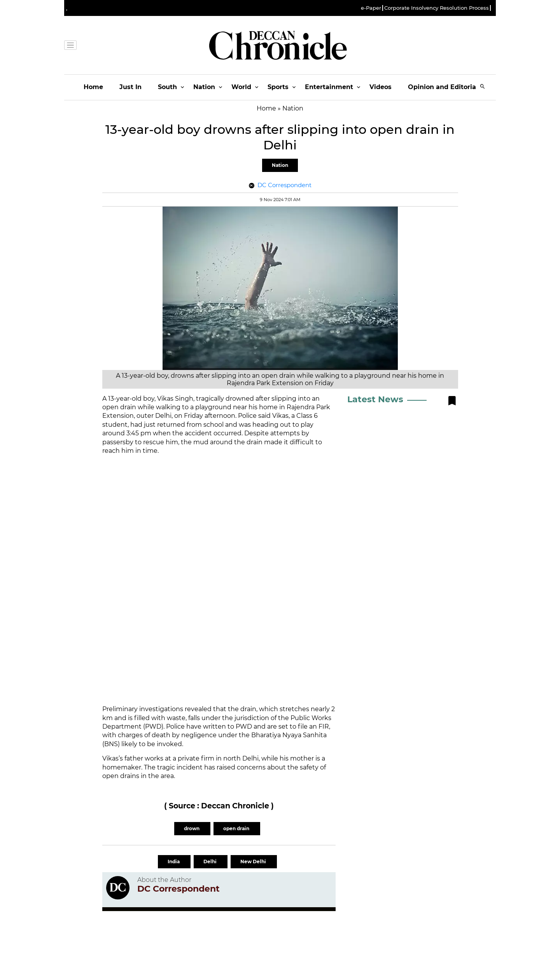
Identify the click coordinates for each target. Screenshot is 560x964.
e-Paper (371, 8)
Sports (278, 87)
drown (192, 828)
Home (93, 87)
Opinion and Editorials (445, 87)
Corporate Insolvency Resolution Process (437, 8)
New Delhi (254, 861)
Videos (381, 87)
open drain (237, 828)
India (174, 861)
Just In (130, 87)
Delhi (211, 861)
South (167, 87)
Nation (204, 87)
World (241, 87)
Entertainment (329, 87)
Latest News (375, 399)
